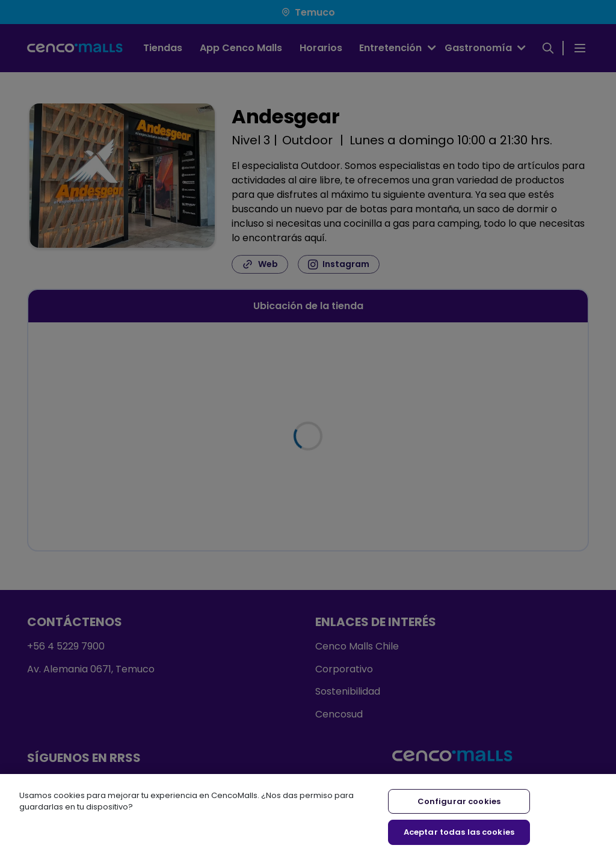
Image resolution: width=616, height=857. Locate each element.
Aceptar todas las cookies (459, 832)
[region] (308, 816)
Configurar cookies (459, 801)
